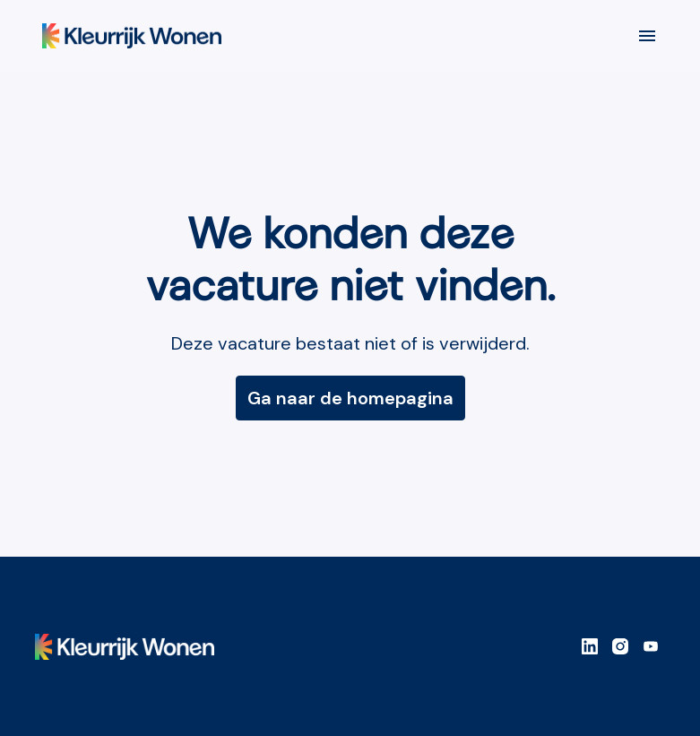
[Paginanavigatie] (647, 36)
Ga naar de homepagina (350, 398)
